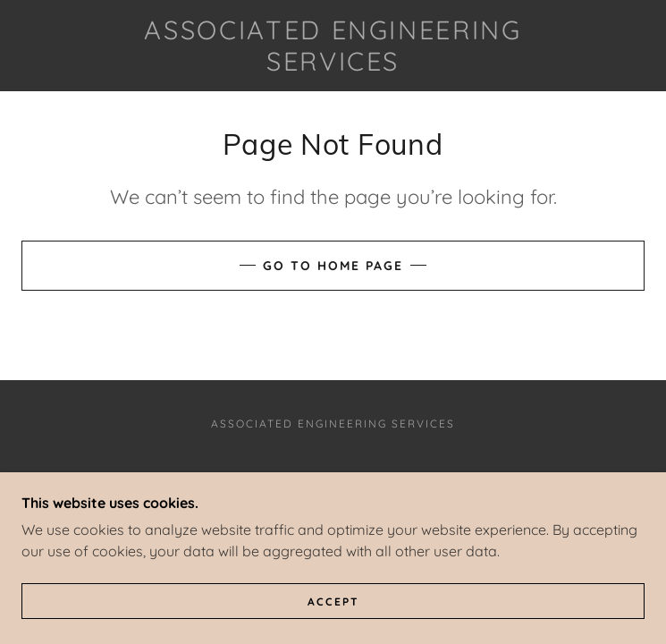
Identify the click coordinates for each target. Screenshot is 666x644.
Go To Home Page (333, 266)
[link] (333, 46)
